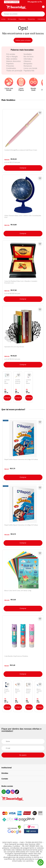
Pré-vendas (11, 54)
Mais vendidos (12, 59)
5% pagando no (35, 2)
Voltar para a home (23, 40)
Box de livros (29, 57)
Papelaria (22, 19)
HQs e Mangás (12, 57)
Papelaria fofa (29, 71)
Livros (3, 19)
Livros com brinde (30, 68)
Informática (28, 59)
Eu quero (23, 755)
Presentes (31, 19)
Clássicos (27, 61)
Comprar (23, 168)
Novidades (28, 54)
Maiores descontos (13, 61)
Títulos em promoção (14, 71)
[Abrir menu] (3, 7)
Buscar (41, 14)
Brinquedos (12, 19)
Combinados (11, 68)
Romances (28, 66)
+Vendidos (41, 19)
